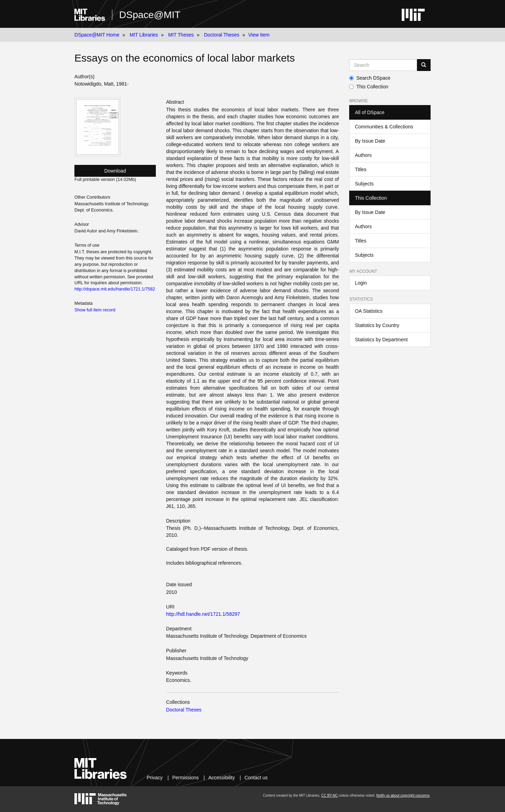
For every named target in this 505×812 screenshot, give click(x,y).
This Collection (369, 87)
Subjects (364, 184)
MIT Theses (181, 35)
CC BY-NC (330, 795)
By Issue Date (370, 141)
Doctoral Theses (222, 35)
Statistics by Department (381, 340)
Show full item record (95, 310)
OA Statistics (368, 311)
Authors (363, 155)
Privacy (155, 778)
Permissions (185, 778)
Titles (360, 169)
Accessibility (222, 778)
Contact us (256, 778)
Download (115, 171)
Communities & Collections (384, 127)
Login (361, 283)
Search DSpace (370, 78)
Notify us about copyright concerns (403, 795)
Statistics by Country (377, 325)
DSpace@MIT (150, 15)
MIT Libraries (144, 35)
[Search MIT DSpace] (383, 65)
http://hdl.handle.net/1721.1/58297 (203, 614)
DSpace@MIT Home (97, 35)
